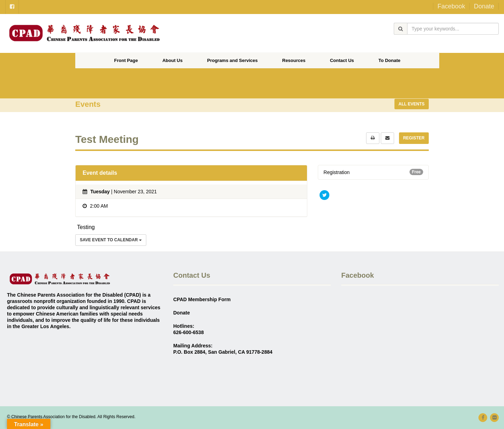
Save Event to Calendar (111, 240)
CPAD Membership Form (202, 299)
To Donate (389, 60)
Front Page (126, 60)
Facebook (451, 6)
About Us (173, 60)
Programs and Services (233, 60)
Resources (294, 60)
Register (414, 138)
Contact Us (342, 60)
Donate (484, 6)
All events (412, 104)
